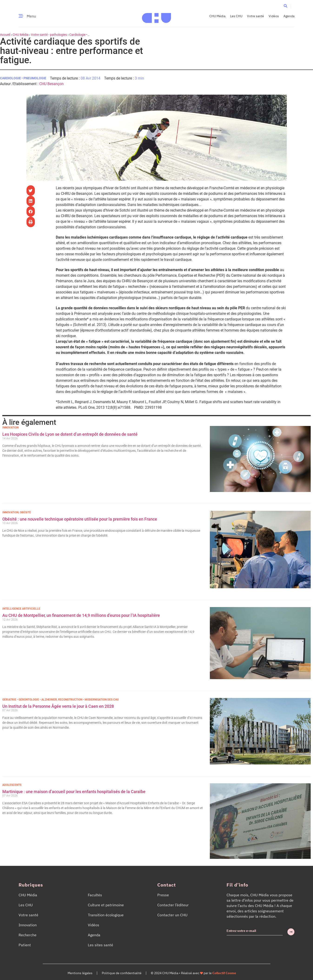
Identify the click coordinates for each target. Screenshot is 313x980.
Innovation (10, 428)
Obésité (25, 512)
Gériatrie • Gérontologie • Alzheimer (30, 700)
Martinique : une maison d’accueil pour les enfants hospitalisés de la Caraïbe (74, 792)
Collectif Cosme (224, 973)
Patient (25, 945)
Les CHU (236, 16)
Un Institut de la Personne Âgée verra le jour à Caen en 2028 (58, 706)
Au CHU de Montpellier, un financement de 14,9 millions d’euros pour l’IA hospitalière (81, 615)
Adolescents (12, 785)
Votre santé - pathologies (49, 35)
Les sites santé (100, 945)
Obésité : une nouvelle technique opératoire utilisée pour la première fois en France (80, 519)
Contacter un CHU (172, 915)
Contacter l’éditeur (173, 905)
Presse (163, 895)
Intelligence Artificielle (21, 609)
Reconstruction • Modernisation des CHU (88, 700)
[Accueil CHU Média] (156, 16)
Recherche (28, 935)
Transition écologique (106, 915)
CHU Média (217, 16)
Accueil (5, 35)
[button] (285, 6)
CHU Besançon (51, 84)
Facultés (95, 895)
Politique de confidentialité (122, 973)
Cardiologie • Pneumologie (23, 78)
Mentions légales (80, 973)
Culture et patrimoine (106, 905)
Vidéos (274, 16)
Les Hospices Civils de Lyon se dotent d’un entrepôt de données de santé (70, 434)
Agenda (289, 16)
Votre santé (255, 16)
